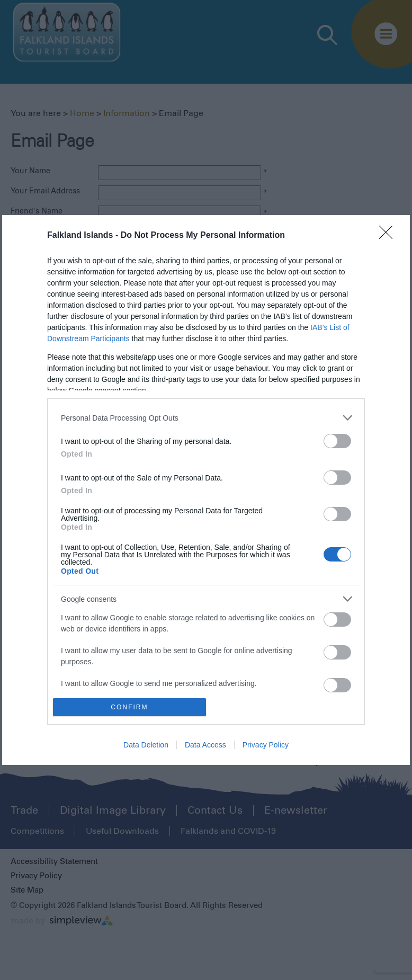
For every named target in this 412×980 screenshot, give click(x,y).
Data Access (205, 745)
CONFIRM (129, 707)
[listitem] (206, 418)
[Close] (389, 236)
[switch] (337, 441)
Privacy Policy (266, 745)
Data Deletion (146, 745)
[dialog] (206, 490)
